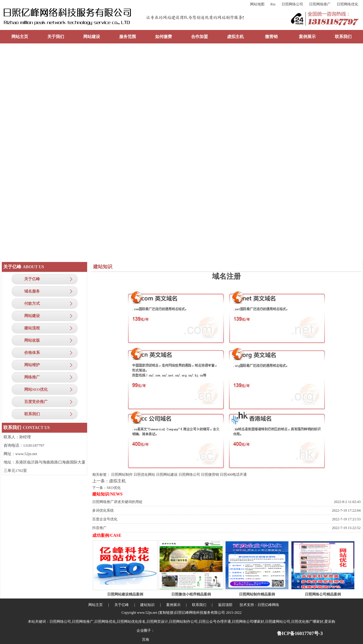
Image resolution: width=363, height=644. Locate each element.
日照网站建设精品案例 (125, 594)
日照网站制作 (122, 475)
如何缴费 (164, 37)
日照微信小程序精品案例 (191, 594)
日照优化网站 (144, 475)
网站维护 (32, 365)
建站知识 (147, 605)
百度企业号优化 (105, 519)
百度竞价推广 (36, 402)
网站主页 (20, 37)
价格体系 (32, 353)
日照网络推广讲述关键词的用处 (117, 502)
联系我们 (343, 37)
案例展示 (307, 37)
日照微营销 (210, 475)
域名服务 (32, 291)
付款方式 (32, 303)
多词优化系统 (103, 510)
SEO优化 (114, 488)
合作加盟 (199, 37)
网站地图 (257, 4)
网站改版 (32, 340)
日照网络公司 (292, 4)
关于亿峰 (32, 279)
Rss (273, 4)
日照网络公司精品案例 (323, 594)
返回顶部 (225, 605)
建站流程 (32, 328)
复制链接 (166, 613)
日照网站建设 (167, 475)
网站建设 (92, 37)
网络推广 (32, 377)
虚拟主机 (235, 37)
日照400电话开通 (233, 475)
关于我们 (56, 37)
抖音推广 (99, 528)
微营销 (271, 37)
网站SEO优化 (36, 389)
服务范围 (128, 37)
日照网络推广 (320, 4)
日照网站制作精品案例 (257, 594)
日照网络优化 (347, 4)
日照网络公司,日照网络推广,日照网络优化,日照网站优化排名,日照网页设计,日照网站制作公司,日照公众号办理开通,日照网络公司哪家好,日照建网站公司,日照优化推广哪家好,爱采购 (192, 622)
